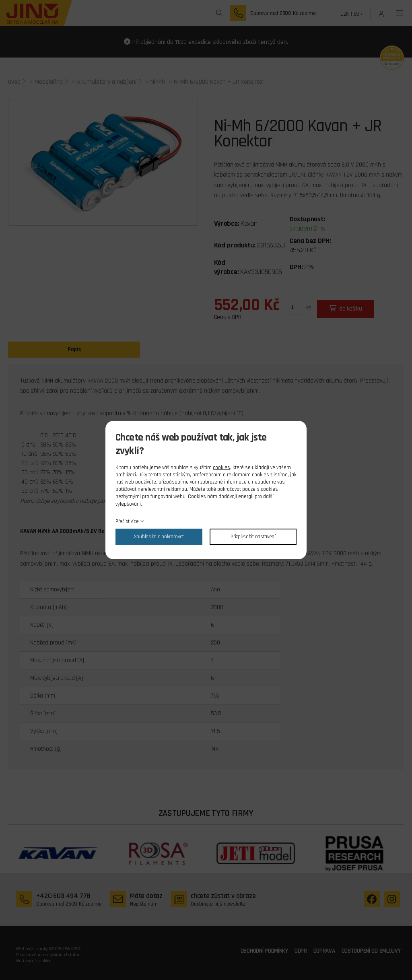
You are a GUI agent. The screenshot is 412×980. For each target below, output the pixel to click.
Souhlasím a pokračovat (159, 537)
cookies (221, 467)
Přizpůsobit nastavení (253, 537)
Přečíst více (127, 521)
